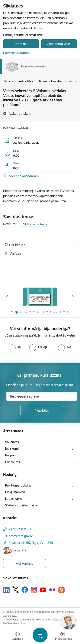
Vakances (12, 442)
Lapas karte (14, 499)
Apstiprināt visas (59, 44)
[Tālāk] (73, 297)
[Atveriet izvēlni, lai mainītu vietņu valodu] (17, 637)
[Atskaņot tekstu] (20, 113)
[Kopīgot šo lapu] (40, 253)
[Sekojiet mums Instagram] (34, 590)
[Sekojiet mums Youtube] (43, 589)
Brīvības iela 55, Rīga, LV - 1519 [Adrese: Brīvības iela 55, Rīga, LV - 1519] (31, 543)
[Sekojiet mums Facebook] (25, 590)
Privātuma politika (18, 485)
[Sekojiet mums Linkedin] (6, 590)
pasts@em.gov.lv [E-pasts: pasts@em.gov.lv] (20, 536)
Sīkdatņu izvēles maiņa (21, 505)
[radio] (15, 347)
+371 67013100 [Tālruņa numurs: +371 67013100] (20, 529)
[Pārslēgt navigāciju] (40, 635)
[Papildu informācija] (24, 551)
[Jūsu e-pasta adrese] (42, 396)
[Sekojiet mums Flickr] (52, 589)
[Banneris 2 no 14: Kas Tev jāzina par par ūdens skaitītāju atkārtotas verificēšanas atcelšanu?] (40, 297)
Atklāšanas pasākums (35, 224)
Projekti (11, 455)
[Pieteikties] (42, 411)
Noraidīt (21, 44)
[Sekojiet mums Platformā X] (16, 590)
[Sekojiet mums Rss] (61, 590)
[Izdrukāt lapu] (40, 245)
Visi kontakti (25, 563)
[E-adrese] (12, 551)
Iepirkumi (12, 449)
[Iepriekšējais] (7, 297)
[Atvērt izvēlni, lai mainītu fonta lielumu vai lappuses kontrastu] (63, 637)
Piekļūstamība (15, 492)
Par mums (12, 462)
